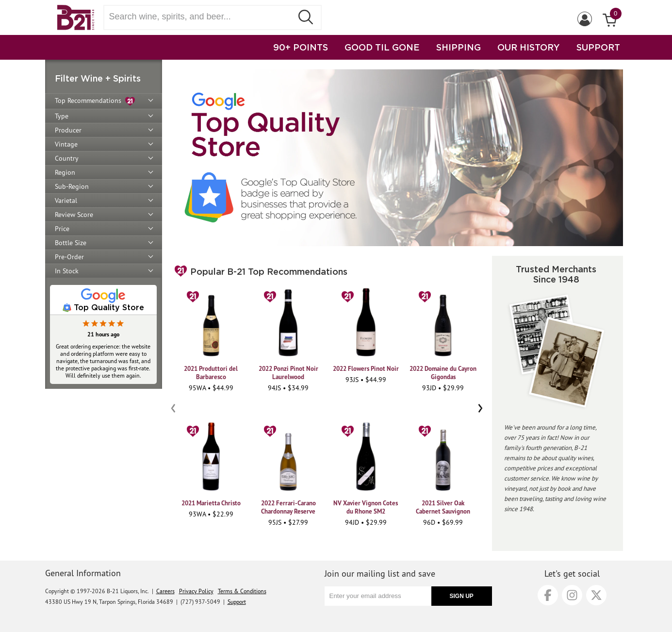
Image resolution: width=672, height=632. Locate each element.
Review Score (74, 215)
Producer (68, 130)
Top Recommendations (95, 101)
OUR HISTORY (529, 47)
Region (65, 172)
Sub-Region (72, 186)
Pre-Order (69, 257)
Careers (165, 591)
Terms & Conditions (242, 591)
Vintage (66, 144)
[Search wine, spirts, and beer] (201, 17)
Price (62, 229)
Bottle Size (71, 243)
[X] (596, 595)
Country (67, 158)
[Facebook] (548, 595)
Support (237, 602)
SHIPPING (459, 47)
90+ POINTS (301, 47)
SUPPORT (598, 47)
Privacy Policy (196, 591)
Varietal (66, 200)
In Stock (67, 271)
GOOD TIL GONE (382, 47)
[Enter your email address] (378, 596)
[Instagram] (572, 595)
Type (62, 116)
